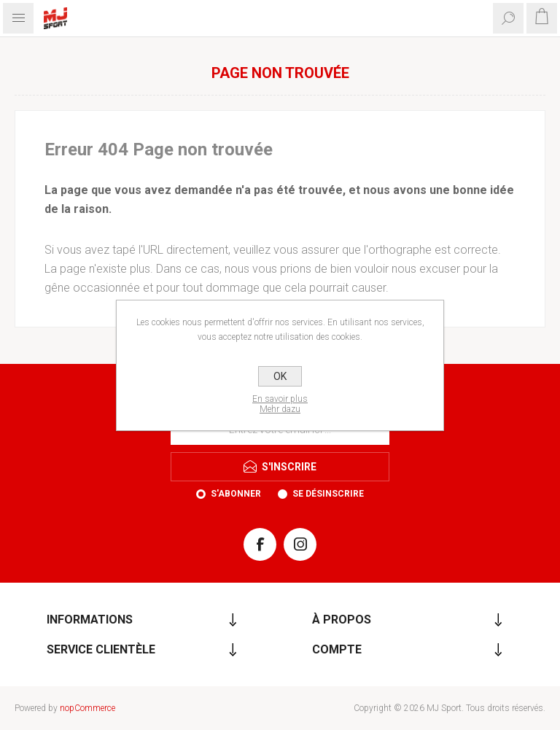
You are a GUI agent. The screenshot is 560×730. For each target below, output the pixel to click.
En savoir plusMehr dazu (280, 404)
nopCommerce (87, 708)
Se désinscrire (328, 494)
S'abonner (236, 494)
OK (280, 376)
